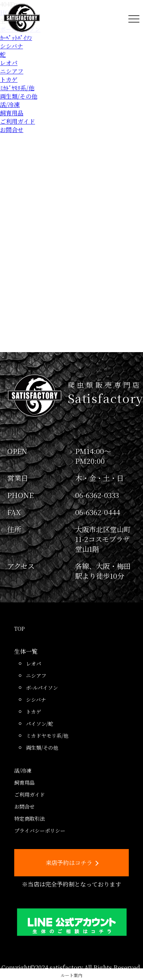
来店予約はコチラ (72, 863)
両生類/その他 (19, 96)
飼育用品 (12, 113)
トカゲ (9, 79)
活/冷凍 (10, 105)
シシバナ (11, 46)
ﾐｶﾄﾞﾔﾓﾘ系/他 (17, 88)
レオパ (9, 63)
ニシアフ (12, 71)
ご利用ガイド (18, 121)
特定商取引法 (30, 818)
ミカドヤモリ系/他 (47, 736)
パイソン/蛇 (40, 724)
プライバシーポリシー (40, 830)
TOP (20, 629)
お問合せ (12, 130)
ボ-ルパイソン (42, 688)
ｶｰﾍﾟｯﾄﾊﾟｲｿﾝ (16, 38)
